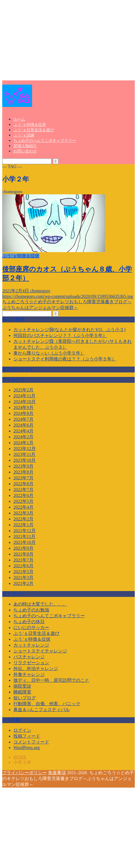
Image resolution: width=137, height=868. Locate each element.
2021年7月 (23, 560)
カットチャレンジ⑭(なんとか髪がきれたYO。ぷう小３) (69, 330)
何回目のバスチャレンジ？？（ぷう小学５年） (60, 335)
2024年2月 (23, 437)
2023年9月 (23, 466)
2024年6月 (23, 425)
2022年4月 (23, 507)
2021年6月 (23, 566)
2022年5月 (23, 501)
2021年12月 (25, 531)
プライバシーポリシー (25, 773)
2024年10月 (25, 402)
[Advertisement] (68, 41)
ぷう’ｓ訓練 (24, 135)
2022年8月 (23, 484)
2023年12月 (25, 449)
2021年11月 (24, 536)
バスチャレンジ (29, 657)
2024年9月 (23, 407)
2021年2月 (23, 583)
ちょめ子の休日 (29, 622)
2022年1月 (23, 525)
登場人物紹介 (25, 146)
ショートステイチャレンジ (40, 651)
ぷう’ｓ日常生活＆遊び (34, 130)
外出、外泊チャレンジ (36, 669)
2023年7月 (23, 478)
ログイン (22, 730)
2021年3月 (23, 578)
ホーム (19, 119)
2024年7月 (23, 419)
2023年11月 (24, 454)
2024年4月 (23, 431)
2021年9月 (23, 548)
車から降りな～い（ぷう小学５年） (49, 353)
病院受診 (22, 686)
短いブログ (25, 698)
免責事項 (57, 773)
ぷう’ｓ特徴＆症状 (30, 125)
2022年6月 (23, 495)
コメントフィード (31, 742)
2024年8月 (23, 413)
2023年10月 (25, 460)
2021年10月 (25, 542)
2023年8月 (23, 472)
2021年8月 (23, 554)
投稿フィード (27, 736)
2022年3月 (23, 513)
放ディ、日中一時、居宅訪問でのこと (51, 680)
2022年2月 (23, 519)
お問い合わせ (25, 151)
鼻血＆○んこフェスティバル (42, 710)
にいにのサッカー (31, 627)
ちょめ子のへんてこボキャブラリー (45, 141)
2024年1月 (23, 443)
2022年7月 (23, 490)
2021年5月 (23, 572)
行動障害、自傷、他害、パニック (47, 704)
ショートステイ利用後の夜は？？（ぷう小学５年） (65, 359)
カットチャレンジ (31, 645)
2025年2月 (23, 390)
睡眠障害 (22, 692)
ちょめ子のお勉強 (31, 610)
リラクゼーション (31, 663)
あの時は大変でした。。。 (40, 604)
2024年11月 (24, 396)
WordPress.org (27, 748)
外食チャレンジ (29, 674)
